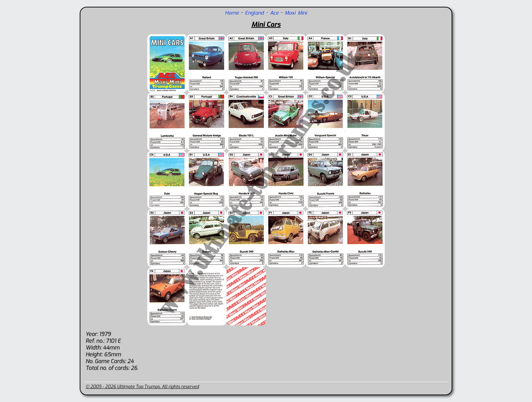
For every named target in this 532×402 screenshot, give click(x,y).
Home (232, 13)
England (254, 13)
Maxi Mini (296, 13)
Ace (274, 13)
